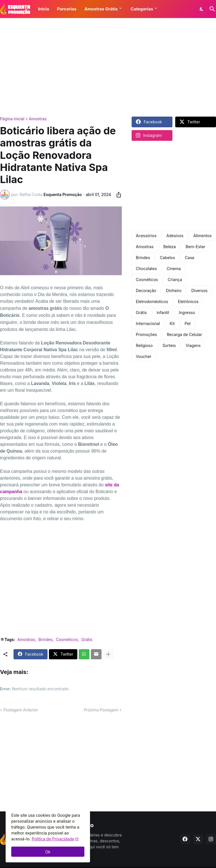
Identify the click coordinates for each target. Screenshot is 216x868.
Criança (175, 280)
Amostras (38, 119)
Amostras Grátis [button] (101, 9)
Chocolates (146, 269)
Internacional (148, 323)
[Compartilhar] (117, 195)
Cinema (174, 269)
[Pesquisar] (211, 9)
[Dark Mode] (202, 9)
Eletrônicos (188, 301)
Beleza (170, 247)
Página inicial (12, 119)
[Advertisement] (108, 67)
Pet (188, 323)
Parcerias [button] (67, 9)
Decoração (146, 291)
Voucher (144, 356)
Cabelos (167, 258)
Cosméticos (67, 639)
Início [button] (44, 9)
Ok (48, 852)
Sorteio (169, 345)
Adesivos (175, 236)
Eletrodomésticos (152, 301)
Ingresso (187, 312)
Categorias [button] (142, 9)
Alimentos (202, 236)
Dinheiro (174, 291)
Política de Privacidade (53, 839)
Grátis (87, 639)
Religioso (144, 345)
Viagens (193, 345)
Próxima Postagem (101, 710)
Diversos (199, 291)
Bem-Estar (195, 247)
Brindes (46, 639)
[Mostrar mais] (108, 654)
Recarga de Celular (184, 334)
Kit (172, 323)
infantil (163, 312)
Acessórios (146, 236)
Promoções (146, 334)
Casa (189, 258)
